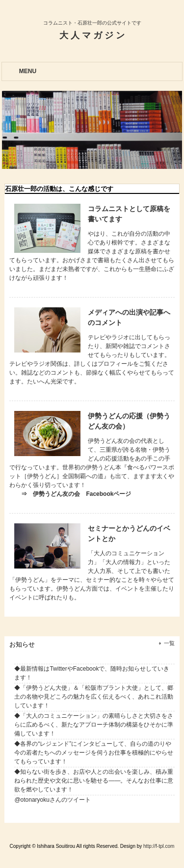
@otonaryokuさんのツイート (53, 800)
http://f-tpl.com (159, 846)
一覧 (169, 643)
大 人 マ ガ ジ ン (92, 35)
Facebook (86, 669)
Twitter (58, 669)
